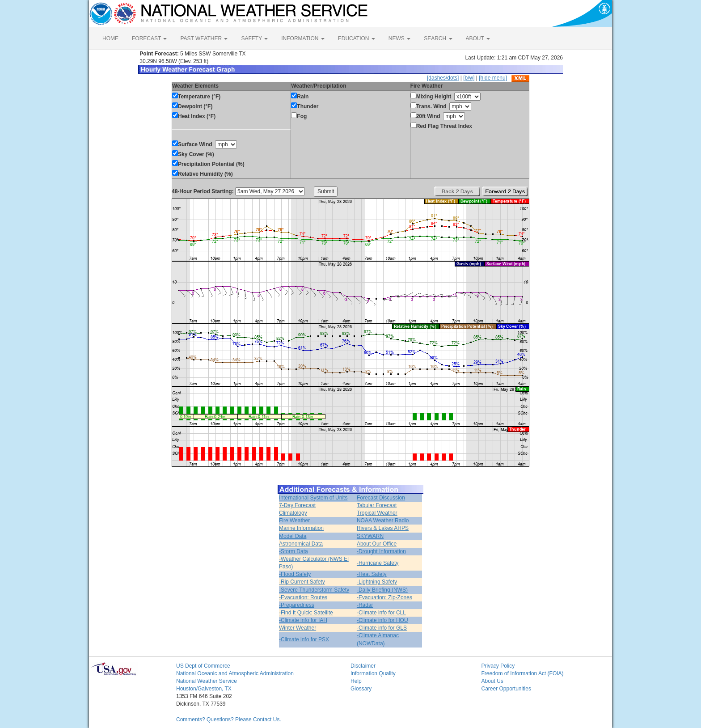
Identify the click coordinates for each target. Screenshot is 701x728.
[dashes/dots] (443, 78)
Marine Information (301, 528)
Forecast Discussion (381, 498)
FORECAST (149, 38)
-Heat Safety (372, 574)
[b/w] (469, 78)
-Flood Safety (295, 574)
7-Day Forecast (297, 505)
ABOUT (478, 38)
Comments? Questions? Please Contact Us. (229, 720)
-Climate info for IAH (303, 620)
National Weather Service (207, 681)
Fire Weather (294, 521)
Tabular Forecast (377, 505)
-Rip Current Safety (302, 582)
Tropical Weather (377, 513)
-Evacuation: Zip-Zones (384, 597)
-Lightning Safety (377, 582)
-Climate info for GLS (382, 628)
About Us (492, 681)
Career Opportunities (506, 689)
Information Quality (373, 673)
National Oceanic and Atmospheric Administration (235, 673)
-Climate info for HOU (382, 620)
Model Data (293, 536)
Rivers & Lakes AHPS (383, 528)
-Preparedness (297, 605)
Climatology (293, 513)
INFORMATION (303, 38)
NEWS (399, 38)
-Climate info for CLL (381, 613)
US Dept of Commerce (203, 666)
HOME (110, 38)
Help (356, 681)
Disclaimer (363, 666)
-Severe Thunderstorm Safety (314, 590)
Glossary (361, 689)
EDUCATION (357, 38)
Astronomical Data (301, 544)
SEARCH (438, 38)
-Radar (365, 605)
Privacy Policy (498, 666)
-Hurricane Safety (378, 563)
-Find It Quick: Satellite (306, 613)
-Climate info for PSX (304, 639)
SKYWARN (370, 536)
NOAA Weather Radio (383, 521)
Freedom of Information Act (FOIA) (523, 673)
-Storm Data (293, 551)
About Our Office (377, 544)
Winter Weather (298, 628)
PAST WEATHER (204, 38)
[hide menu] (493, 78)
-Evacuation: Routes (303, 597)
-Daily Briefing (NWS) (382, 590)
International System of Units (313, 498)
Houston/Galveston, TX (204, 689)
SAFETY (254, 38)
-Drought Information (381, 551)
